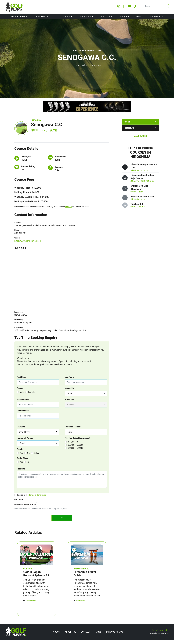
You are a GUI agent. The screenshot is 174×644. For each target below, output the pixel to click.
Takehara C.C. (137, 204)
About (56, 632)
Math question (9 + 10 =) (25, 504)
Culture (28, 569)
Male (22, 392)
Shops (106, 17)
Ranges (86, 17)
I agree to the (32, 495)
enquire (68, 207)
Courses (64, 17)
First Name (22, 377)
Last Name (69, 377)
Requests (21, 469)
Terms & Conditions (37, 495)
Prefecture (69, 399)
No (28, 453)
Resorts (42, 17)
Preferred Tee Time (73, 427)
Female (31, 392)
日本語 (98, 632)
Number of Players (25, 438)
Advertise (71, 632)
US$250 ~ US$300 (76, 448)
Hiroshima (36, 120)
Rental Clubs (131, 17)
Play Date (21, 427)
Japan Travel (81, 569)
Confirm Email (23, 411)
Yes (21, 453)
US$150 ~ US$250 (76, 445)
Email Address (23, 399)
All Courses (140, 136)
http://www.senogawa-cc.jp (28, 241)
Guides (156, 17)
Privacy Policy (115, 632)
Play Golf (20, 17)
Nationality (69, 388)
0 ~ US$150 (73, 442)
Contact (86, 632)
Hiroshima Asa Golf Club (142, 197)
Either (36, 453)
